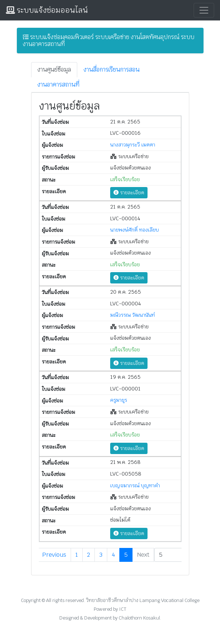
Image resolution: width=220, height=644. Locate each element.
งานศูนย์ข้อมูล (54, 70)
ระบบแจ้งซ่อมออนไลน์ (47, 10)
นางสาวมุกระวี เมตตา (133, 145)
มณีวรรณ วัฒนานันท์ (133, 315)
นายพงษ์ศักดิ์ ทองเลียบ (135, 230)
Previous (54, 555)
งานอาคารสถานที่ (58, 85)
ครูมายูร (119, 400)
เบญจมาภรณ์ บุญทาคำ (135, 485)
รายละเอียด (129, 193)
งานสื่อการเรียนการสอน (111, 70)
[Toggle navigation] (204, 10)
